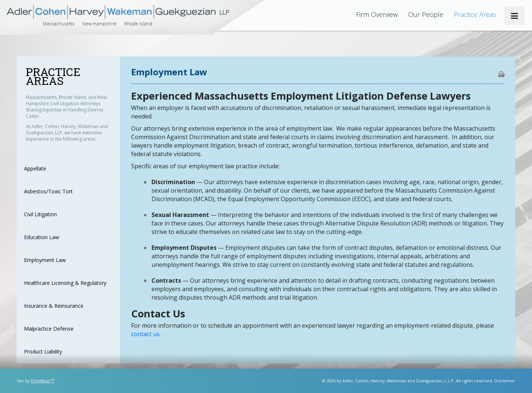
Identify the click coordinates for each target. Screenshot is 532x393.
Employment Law (45, 260)
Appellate (35, 168)
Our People (426, 14)
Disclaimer (505, 381)
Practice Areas (475, 14)
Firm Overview (377, 14)
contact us (145, 334)
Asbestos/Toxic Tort (48, 191)
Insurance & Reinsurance (54, 306)
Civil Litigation (40, 214)
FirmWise (43, 381)
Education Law (42, 237)
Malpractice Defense (49, 329)
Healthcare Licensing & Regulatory (65, 283)
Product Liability (43, 351)
